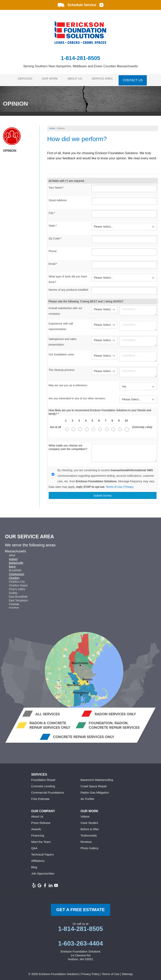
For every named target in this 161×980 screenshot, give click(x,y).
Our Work (50, 79)
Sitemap (127, 972)
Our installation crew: (61, 352)
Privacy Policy (90, 972)
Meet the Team (41, 840)
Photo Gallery (89, 846)
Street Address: (58, 198)
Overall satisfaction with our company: (65, 309)
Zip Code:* (55, 236)
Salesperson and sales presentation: (63, 340)
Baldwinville (16, 561)
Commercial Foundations (48, 790)
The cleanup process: (62, 368)
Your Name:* (56, 185)
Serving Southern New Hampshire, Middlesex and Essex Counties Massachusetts (81, 66)
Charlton (14, 576)
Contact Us (136, 79)
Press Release (41, 821)
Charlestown (17, 572)
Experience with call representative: (61, 324)
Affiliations (38, 859)
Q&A (34, 846)
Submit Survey (102, 493)
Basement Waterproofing (97, 778)
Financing (38, 833)
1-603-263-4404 (80, 941)
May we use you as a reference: (68, 383)
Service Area (105, 79)
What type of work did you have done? (68, 277)
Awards (36, 827)
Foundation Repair (43, 778)
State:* (53, 223)
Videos (85, 814)
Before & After (90, 827)
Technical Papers (42, 852)
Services (23, 79)
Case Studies (89, 821)
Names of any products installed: (69, 288)
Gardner (14, 606)
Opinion (10, 149)
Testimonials (89, 833)
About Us (76, 79)
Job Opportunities (43, 871)
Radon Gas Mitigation (95, 790)
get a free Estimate (80, 907)
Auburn (13, 557)
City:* (52, 211)
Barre (12, 564)
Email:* (53, 262)
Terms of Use (114, 485)
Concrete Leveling (43, 784)
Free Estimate (40, 797)
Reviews (86, 840)
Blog (34, 865)
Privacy (129, 485)
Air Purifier (87, 797)
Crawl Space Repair (94, 784)
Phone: (53, 249)
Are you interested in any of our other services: (77, 396)
